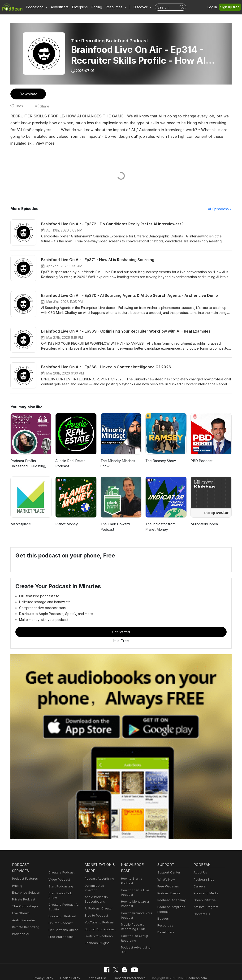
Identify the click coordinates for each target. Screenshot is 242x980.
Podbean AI (20, 927)
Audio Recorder (23, 914)
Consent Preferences (129, 971)
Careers (199, 880)
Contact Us (201, 907)
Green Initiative (204, 893)
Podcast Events (168, 887)
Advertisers (58, 7)
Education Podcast (61, 905)
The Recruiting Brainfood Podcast (109, 41)
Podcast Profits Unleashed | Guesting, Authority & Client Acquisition (28, 457)
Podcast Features (24, 872)
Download (28, 94)
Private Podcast (23, 893)
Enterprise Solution (25, 886)
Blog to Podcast (95, 904)
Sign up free (231, 7)
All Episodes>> (221, 202)
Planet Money (66, 517)
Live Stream (20, 907)
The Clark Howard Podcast (115, 520)
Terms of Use (99, 971)
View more (197, 136)
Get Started (121, 625)
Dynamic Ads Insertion (100, 879)
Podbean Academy (171, 893)
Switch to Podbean (98, 925)
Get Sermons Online (63, 919)
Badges (163, 912)
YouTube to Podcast (99, 911)
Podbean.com (191, 971)
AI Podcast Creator (98, 897)
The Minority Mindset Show (117, 457)
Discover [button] (136, 7)
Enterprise (77, 7)
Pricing (93, 7)
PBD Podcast (201, 454)
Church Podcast (60, 912)
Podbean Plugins (96, 932)
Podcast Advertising (98, 872)
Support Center (168, 866)
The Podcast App (24, 900)
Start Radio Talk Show (64, 887)
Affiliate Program (205, 901)
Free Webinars (168, 880)
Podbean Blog (203, 873)
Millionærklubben (204, 517)
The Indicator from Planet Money (165, 520)
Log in (214, 7)
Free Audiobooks (60, 926)
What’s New (166, 873)
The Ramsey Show (160, 454)
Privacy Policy (49, 971)
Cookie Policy (74, 971)
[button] (36, 7)
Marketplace (20, 517)
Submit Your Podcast (99, 918)
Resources (165, 919)
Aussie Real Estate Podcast (70, 457)
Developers (165, 926)
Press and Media (205, 887)
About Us (200, 866)
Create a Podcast (60, 866)
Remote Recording (25, 920)
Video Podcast (58, 873)
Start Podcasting (60, 880)
